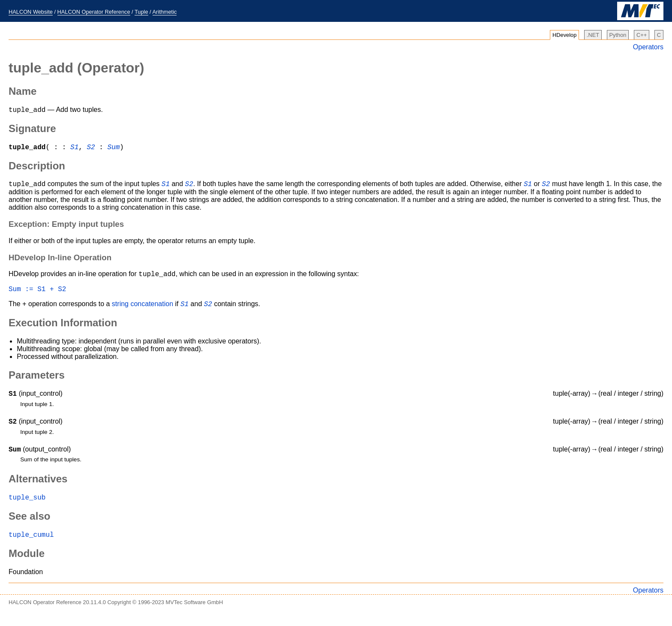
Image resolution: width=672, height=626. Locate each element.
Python (618, 35)
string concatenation (144, 311)
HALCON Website (31, 12)
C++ (642, 35)
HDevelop (564, 35)
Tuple (141, 12)
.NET (593, 35)
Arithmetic (165, 12)
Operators (648, 47)
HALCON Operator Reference (94, 12)
